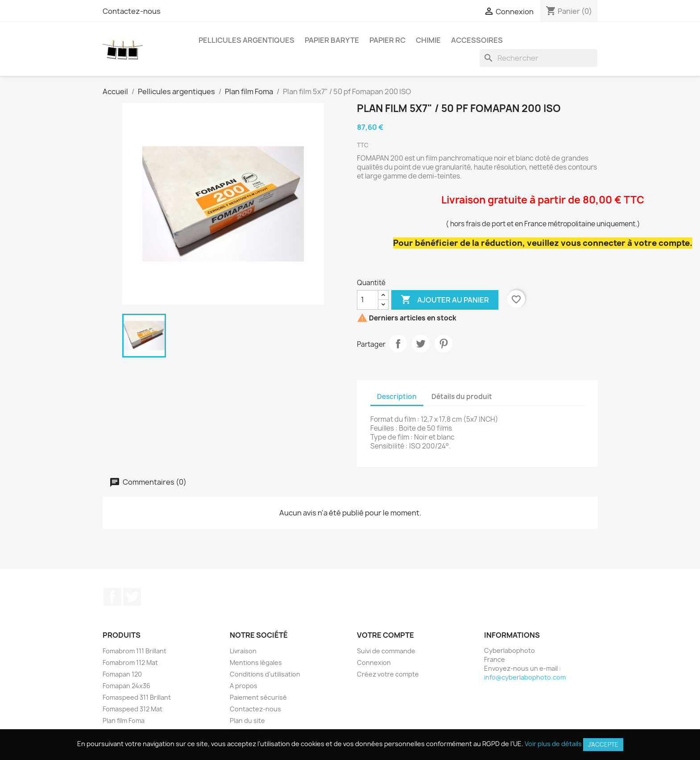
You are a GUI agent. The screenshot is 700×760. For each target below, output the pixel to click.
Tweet (421, 344)
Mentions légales (256, 662)
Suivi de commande (386, 651)
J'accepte (603, 744)
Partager (398, 344)
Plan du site (247, 721)
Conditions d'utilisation (265, 674)
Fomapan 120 (122, 674)
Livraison (243, 651)
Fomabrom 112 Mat (130, 662)
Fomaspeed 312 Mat (133, 709)
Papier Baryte (332, 40)
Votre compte (385, 635)
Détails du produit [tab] (462, 397)
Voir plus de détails (553, 744)
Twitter (132, 597)
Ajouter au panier (445, 300)
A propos (244, 686)
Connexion (374, 662)
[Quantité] (368, 300)
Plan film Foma (124, 721)
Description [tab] (397, 397)
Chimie (428, 40)
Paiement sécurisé (258, 697)
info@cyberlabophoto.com (525, 677)
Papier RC (387, 40)
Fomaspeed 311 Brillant (137, 697)
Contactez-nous (132, 11)
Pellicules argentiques (246, 40)
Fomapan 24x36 (126, 686)
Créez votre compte (388, 674)
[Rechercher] (538, 58)
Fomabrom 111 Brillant (135, 651)
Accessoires (477, 40)
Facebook (112, 597)
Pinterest (443, 344)
